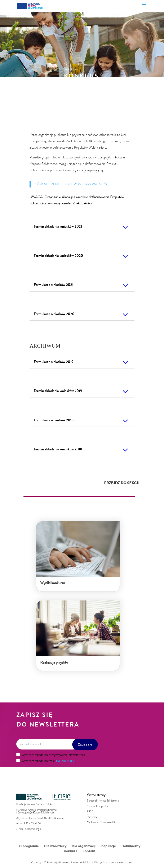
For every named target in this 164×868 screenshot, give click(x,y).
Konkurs (70, 851)
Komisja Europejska (97, 806)
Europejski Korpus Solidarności (103, 801)
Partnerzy (92, 817)
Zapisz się (85, 744)
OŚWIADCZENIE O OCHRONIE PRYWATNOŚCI (72, 184)
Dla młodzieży (55, 846)
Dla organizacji (84, 846)
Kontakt (89, 851)
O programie (29, 846)
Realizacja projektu (54, 662)
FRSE (90, 811)
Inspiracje (108, 846)
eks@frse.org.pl (33, 829)
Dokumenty (131, 846)
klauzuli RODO (66, 761)
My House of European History (103, 822)
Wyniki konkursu (52, 583)
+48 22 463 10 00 (31, 823)
